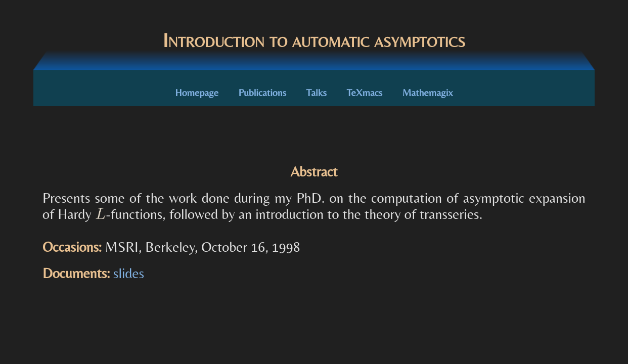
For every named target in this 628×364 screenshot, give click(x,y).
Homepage (197, 93)
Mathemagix (428, 93)
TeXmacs (364, 93)
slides (129, 273)
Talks (317, 93)
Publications (263, 93)
